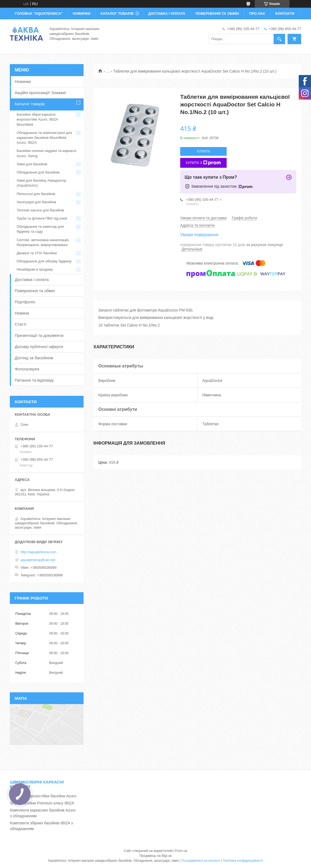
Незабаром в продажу (35, 269)
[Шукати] (279, 39)
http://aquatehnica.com (38, 552)
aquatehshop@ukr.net (38, 560)
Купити (203, 151)
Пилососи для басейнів (36, 194)
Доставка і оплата (32, 279)
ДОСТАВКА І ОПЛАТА (167, 14)
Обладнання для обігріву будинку (44, 261)
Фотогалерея (27, 369)
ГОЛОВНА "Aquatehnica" (39, 14)
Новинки (23, 81)
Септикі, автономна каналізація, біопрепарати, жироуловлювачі (43, 242)
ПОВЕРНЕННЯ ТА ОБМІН (217, 14)
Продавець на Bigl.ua (155, 856)
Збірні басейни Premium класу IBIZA (42, 803)
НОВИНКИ (82, 14)
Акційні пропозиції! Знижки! (40, 93)
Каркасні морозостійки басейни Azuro (43, 796)
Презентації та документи (39, 335)
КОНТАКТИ (285, 14)
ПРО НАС (257, 14)
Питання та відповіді (34, 380)
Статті (21, 324)
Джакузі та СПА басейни (37, 253)
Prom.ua (181, 851)
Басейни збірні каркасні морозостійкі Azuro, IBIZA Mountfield (37, 119)
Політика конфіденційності (243, 861)
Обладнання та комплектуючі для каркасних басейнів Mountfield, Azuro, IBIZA (44, 138)
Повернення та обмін (35, 291)
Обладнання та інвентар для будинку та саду (40, 229)
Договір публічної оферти (39, 347)
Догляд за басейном (34, 358)
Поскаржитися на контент (201, 861)
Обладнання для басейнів (38, 172)
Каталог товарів (30, 104)
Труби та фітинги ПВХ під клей (42, 218)
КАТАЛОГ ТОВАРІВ (117, 14)
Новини (22, 313)
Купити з (204, 163)
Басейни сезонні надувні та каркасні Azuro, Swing (46, 153)
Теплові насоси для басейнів (40, 210)
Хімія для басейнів (32, 164)
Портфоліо (25, 302)
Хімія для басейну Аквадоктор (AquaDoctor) (42, 183)
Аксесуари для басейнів (36, 202)
